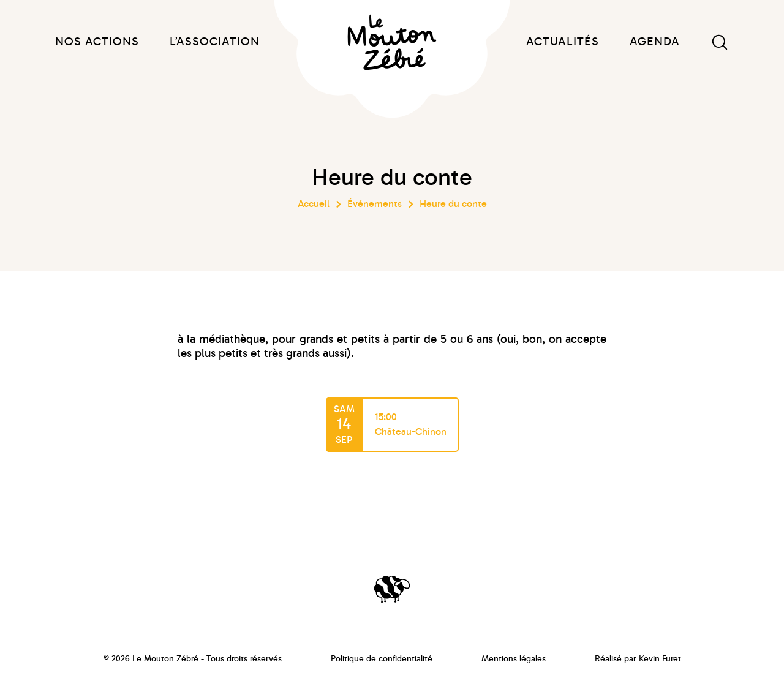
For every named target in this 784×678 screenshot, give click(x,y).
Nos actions (97, 42)
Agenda (655, 42)
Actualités (563, 42)
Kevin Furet (660, 659)
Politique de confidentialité (382, 659)
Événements (375, 204)
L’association (215, 42)
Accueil (314, 204)
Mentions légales (514, 659)
